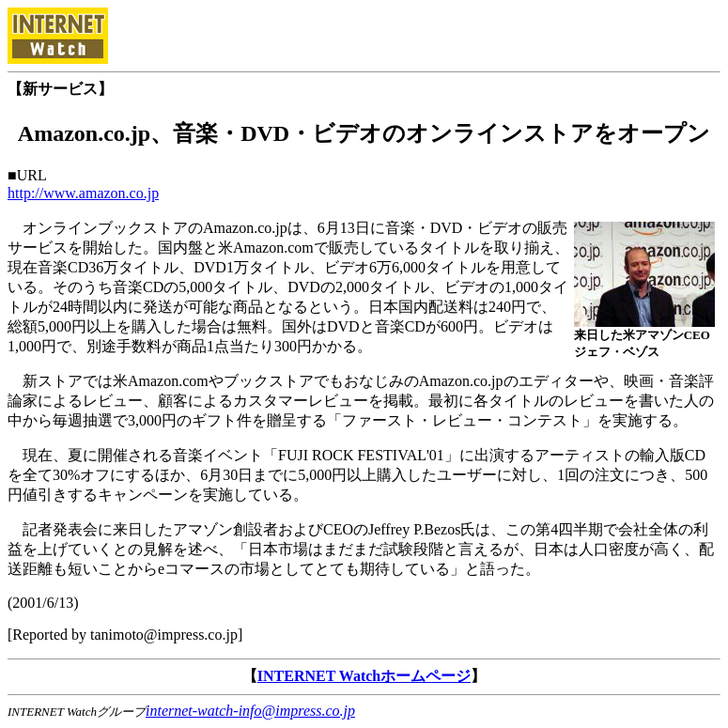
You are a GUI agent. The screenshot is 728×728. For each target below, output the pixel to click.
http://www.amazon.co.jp (83, 193)
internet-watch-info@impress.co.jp (250, 711)
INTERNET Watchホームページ (364, 676)
